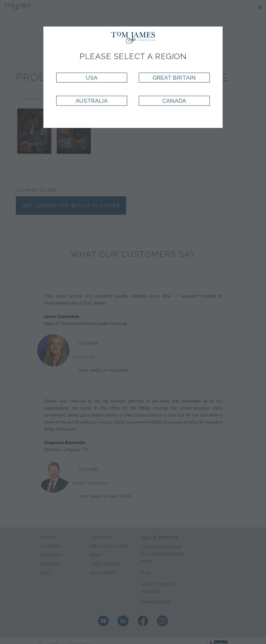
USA (92, 78)
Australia (92, 101)
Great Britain (174, 78)
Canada (174, 101)
